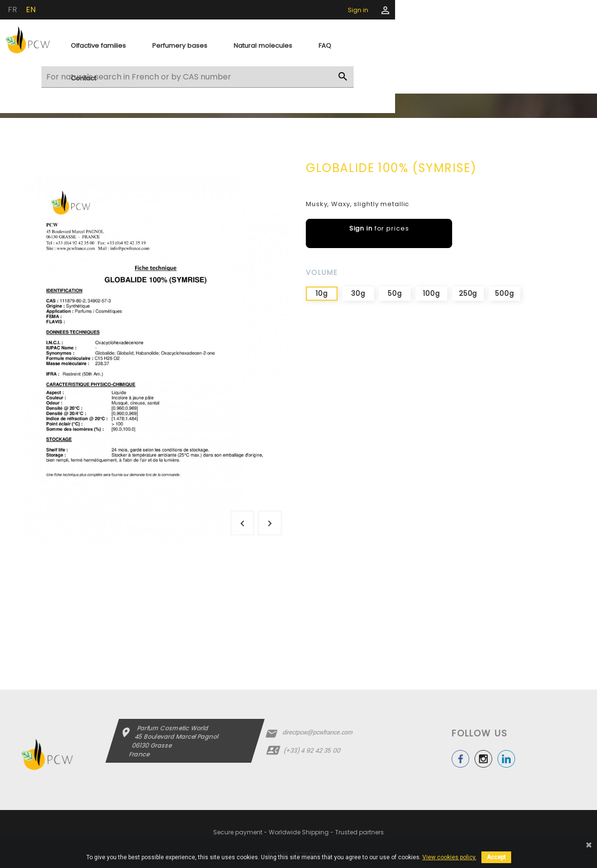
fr (12, 10)
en (31, 10)
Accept (496, 857)
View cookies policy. (449, 857)
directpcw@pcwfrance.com (317, 733)
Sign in (358, 10)
